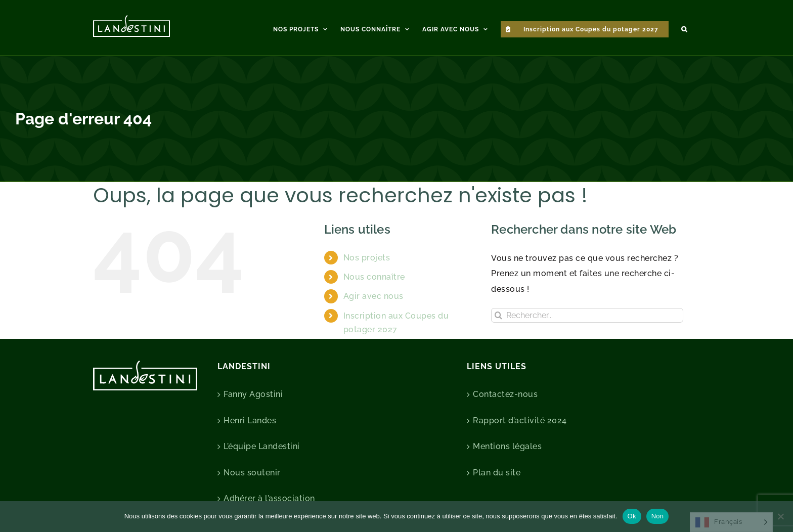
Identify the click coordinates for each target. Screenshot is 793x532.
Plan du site (497, 473)
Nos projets (367, 258)
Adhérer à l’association (269, 498)
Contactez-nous (505, 394)
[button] (684, 28)
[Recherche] (498, 315)
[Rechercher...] (587, 315)
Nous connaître (374, 277)
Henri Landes (250, 420)
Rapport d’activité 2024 (520, 420)
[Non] (780, 516)
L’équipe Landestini (262, 446)
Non (658, 516)
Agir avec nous (373, 296)
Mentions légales (507, 446)
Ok (632, 516)
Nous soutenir (252, 473)
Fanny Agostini (253, 394)
